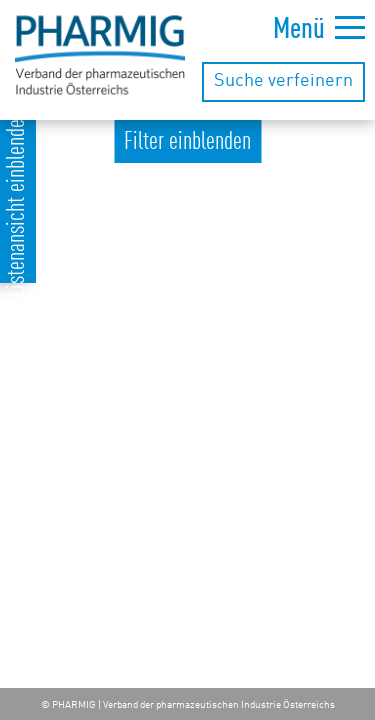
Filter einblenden (187, 142)
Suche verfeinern (283, 81)
